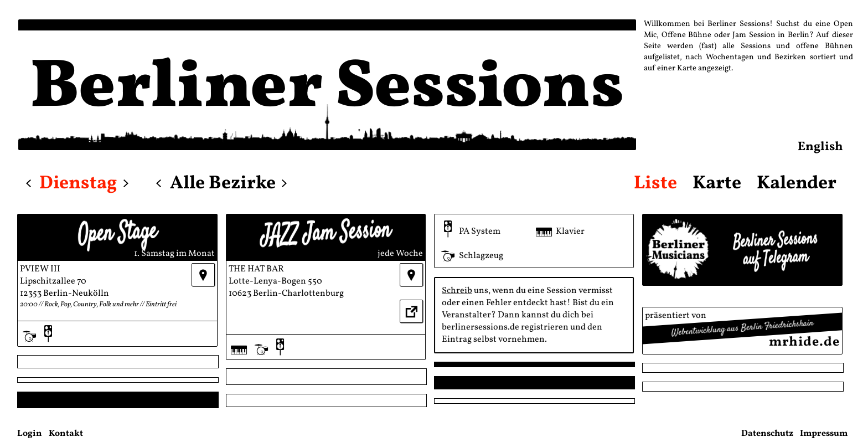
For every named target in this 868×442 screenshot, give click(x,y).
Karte (717, 184)
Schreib (457, 291)
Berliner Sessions (327, 89)
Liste (655, 184)
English (820, 147)
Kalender (797, 184)
